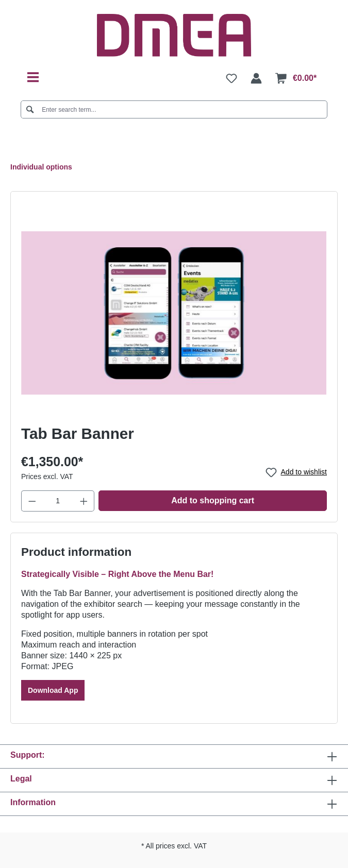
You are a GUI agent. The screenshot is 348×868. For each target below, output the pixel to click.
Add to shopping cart (213, 500)
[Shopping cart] (296, 78)
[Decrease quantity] (32, 501)
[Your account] (256, 78)
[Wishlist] (231, 78)
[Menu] (33, 78)
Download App (53, 690)
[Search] (30, 109)
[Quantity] (58, 501)
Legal (21, 779)
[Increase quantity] (84, 501)
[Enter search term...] (175, 109)
